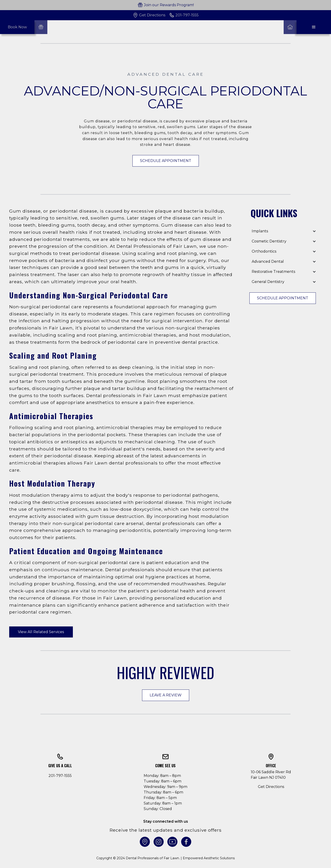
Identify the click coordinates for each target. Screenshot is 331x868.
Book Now (17, 27)
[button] (314, 27)
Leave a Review (166, 695)
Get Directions (271, 787)
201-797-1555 (60, 776)
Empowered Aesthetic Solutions (209, 858)
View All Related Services (41, 632)
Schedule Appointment (166, 161)
